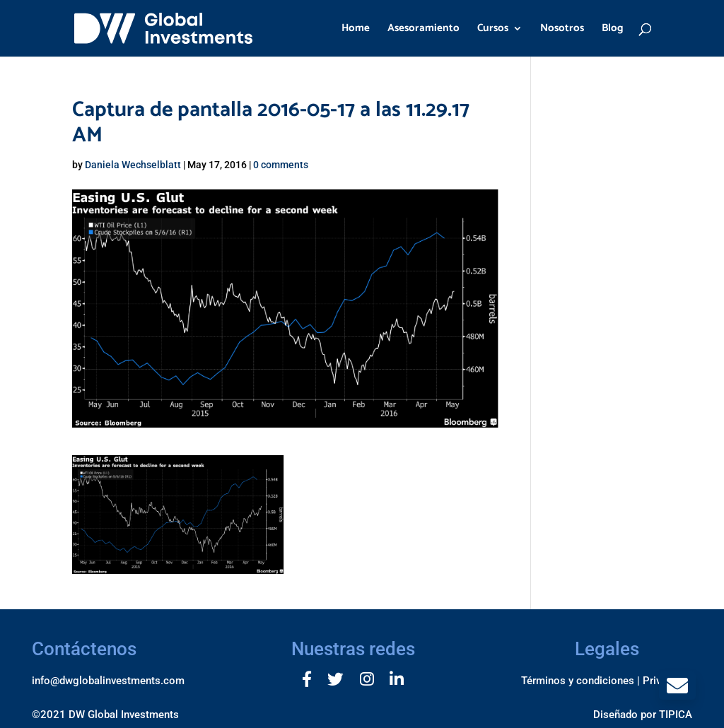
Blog (613, 30)
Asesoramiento (424, 30)
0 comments (281, 165)
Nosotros (562, 30)
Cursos (493, 30)
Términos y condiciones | (580, 681)
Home (356, 30)
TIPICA (676, 715)
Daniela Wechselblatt (133, 165)
